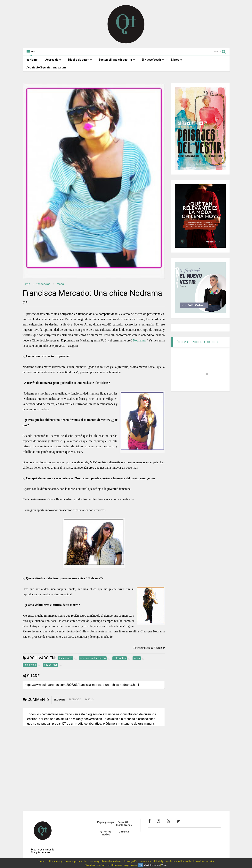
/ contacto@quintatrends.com (46, 67)
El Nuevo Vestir (153, 60)
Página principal (106, 822)
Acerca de (53, 60)
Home (32, 60)
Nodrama (139, 340)
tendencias (43, 284)
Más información (152, 865)
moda (60, 284)
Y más (164, 865)
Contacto (124, 832)
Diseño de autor (80, 60)
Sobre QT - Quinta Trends (124, 824)
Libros (177, 60)
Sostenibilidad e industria (117, 60)
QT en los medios (106, 833)
